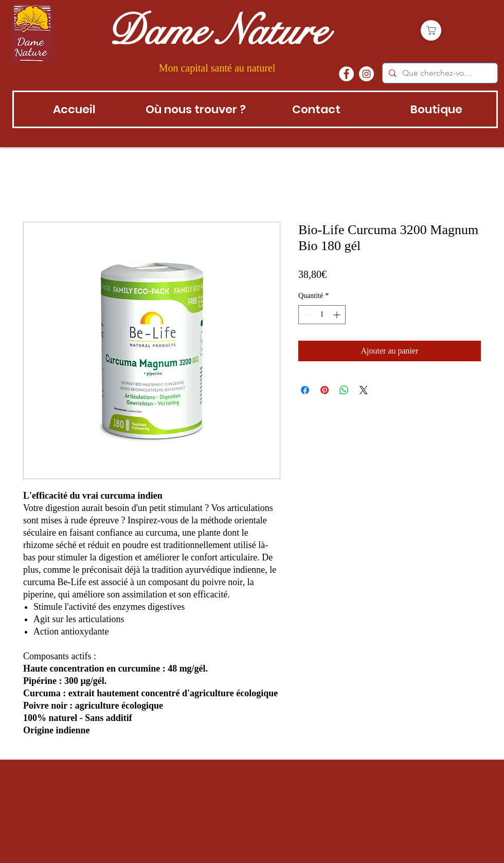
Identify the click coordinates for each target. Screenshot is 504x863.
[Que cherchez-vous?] (439, 73)
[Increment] (338, 315)
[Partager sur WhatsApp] (344, 390)
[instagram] (366, 74)
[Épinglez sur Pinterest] (325, 390)
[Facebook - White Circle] (346, 74)
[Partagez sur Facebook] (305, 390)
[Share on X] (364, 390)
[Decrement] (306, 315)
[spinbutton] (322, 315)
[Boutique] (431, 30)
